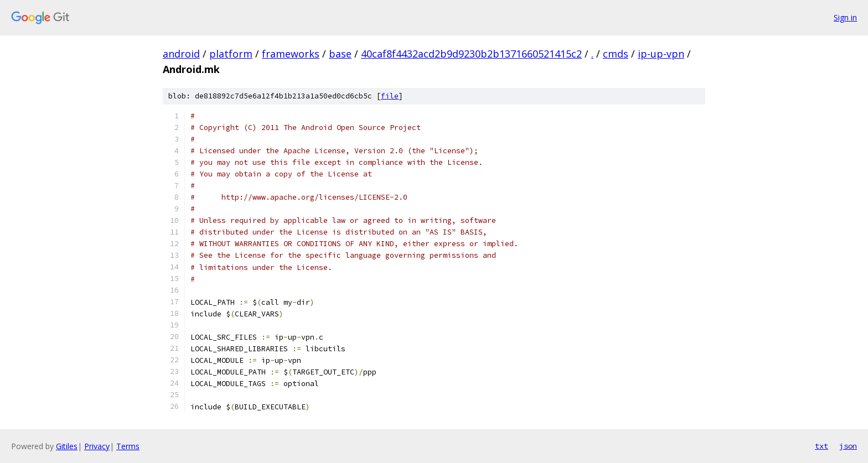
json (848, 446)
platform (231, 54)
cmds (616, 54)
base (340, 54)
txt (821, 446)
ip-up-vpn (661, 54)
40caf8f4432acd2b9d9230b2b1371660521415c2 (471, 54)
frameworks (291, 54)
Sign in (845, 17)
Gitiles (67, 446)
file (390, 96)
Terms (128, 446)
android (181, 54)
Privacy (97, 446)
